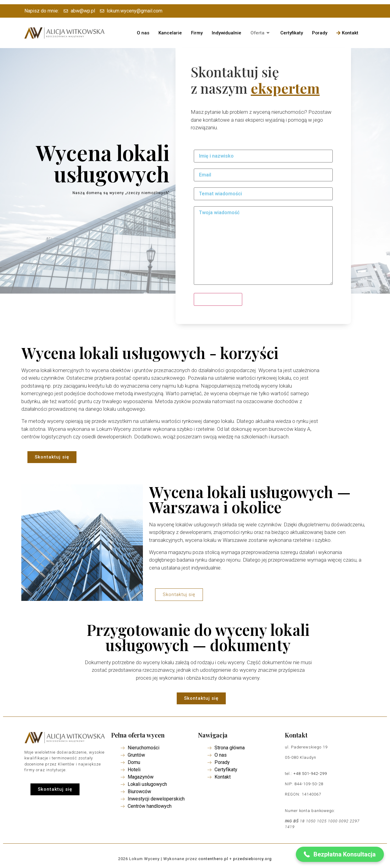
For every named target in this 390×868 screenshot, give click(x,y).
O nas (143, 33)
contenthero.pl (213, 859)
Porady (320, 33)
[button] (52, 457)
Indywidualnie (227, 33)
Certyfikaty (292, 33)
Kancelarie (170, 33)
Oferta (261, 33)
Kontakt (348, 33)
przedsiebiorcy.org (252, 859)
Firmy (197, 33)
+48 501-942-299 (310, 774)
